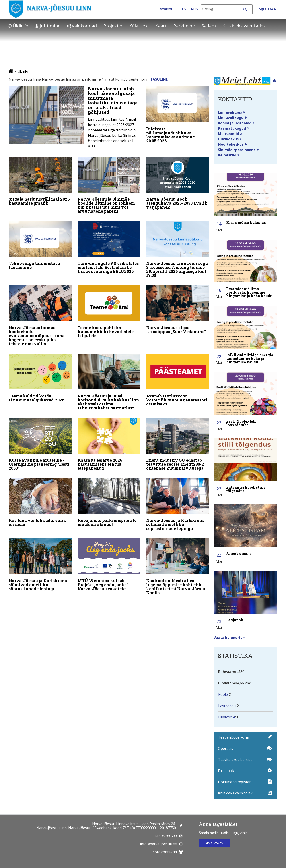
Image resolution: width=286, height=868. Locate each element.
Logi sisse (266, 9)
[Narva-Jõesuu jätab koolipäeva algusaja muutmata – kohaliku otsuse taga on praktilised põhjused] (74, 119)
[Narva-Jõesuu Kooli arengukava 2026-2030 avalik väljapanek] (178, 184)
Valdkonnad (82, 26)
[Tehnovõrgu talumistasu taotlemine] (40, 246)
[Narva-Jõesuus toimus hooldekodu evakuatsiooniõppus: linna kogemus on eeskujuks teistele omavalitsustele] (40, 316)
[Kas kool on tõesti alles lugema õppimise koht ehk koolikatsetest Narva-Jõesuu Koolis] (178, 565)
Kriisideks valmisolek (244, 26)
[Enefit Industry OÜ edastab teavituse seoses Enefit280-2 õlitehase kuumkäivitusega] (178, 443)
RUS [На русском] (194, 9)
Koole (223, 694)
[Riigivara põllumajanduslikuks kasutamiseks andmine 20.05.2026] (178, 116)
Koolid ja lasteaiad (235, 123)
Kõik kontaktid (165, 852)
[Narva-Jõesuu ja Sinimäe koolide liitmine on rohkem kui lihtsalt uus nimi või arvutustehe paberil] (109, 186)
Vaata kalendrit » (229, 638)
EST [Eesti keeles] (185, 9)
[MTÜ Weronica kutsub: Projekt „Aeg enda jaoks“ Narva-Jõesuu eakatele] (109, 563)
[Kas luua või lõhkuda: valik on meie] (40, 501)
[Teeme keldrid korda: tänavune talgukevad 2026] (40, 378)
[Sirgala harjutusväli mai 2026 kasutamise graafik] (40, 182)
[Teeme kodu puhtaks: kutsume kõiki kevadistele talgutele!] (109, 311)
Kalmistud (227, 155)
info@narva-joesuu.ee (158, 844)
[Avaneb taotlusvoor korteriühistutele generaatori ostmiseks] (178, 380)
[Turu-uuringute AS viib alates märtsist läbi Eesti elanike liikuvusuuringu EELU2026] (109, 248)
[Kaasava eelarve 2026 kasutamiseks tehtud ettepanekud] (109, 443)
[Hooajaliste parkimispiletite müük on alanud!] (109, 501)
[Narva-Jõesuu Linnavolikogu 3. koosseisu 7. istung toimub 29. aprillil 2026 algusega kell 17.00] (178, 250)
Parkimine (184, 26)
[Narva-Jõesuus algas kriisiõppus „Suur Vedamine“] (178, 309)
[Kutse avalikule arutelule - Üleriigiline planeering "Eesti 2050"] (40, 443)
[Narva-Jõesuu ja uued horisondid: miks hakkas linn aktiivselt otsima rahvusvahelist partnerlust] (109, 382)
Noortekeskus (231, 144)
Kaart (161, 26)
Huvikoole (227, 717)
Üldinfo (18, 26)
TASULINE (159, 79)
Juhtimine (48, 26)
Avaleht (166, 9)
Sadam (209, 26)
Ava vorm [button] (214, 843)
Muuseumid (228, 134)
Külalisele (139, 26)
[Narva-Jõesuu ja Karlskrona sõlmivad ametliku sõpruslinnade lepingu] (40, 563)
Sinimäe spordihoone (237, 150)
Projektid (113, 26)
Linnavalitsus (230, 112)
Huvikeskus (228, 139)
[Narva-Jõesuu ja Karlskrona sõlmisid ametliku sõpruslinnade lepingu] (178, 503)
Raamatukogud (232, 128)
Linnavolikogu (231, 118)
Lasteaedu (227, 706)
